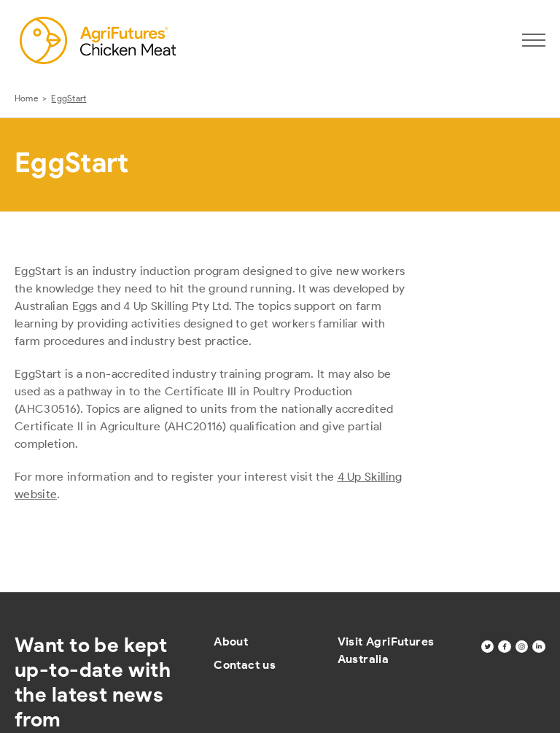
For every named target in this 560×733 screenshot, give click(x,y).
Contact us (245, 665)
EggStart (69, 98)
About (231, 641)
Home (26, 98)
